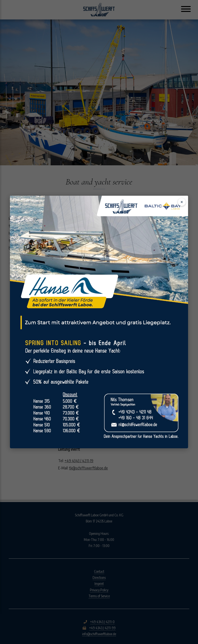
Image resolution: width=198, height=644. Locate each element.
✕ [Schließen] (182, 202)
